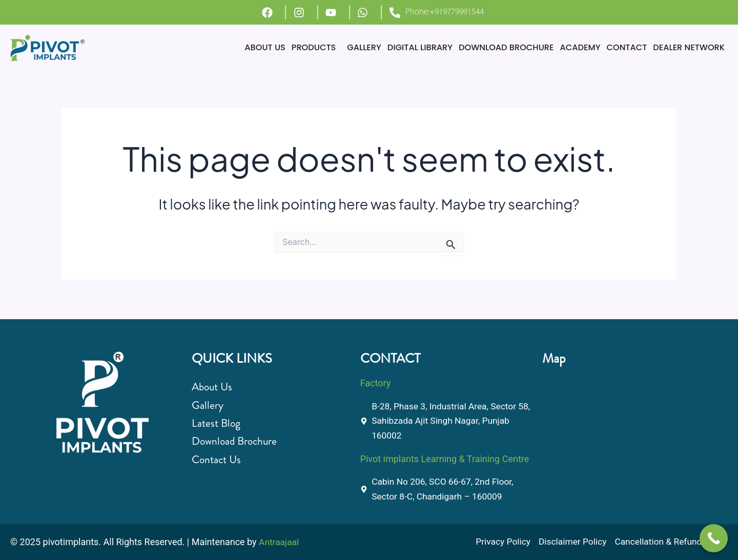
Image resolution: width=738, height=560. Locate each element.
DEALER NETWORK (687, 48)
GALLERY (347, 48)
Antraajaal (280, 542)
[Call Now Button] (714, 538)
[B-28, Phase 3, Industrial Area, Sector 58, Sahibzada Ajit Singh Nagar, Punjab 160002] (628, 432)
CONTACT (622, 48)
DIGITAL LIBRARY (405, 48)
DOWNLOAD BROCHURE (496, 48)
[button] (297, 48)
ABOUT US (243, 48)
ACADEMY (573, 48)
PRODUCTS (294, 48)
